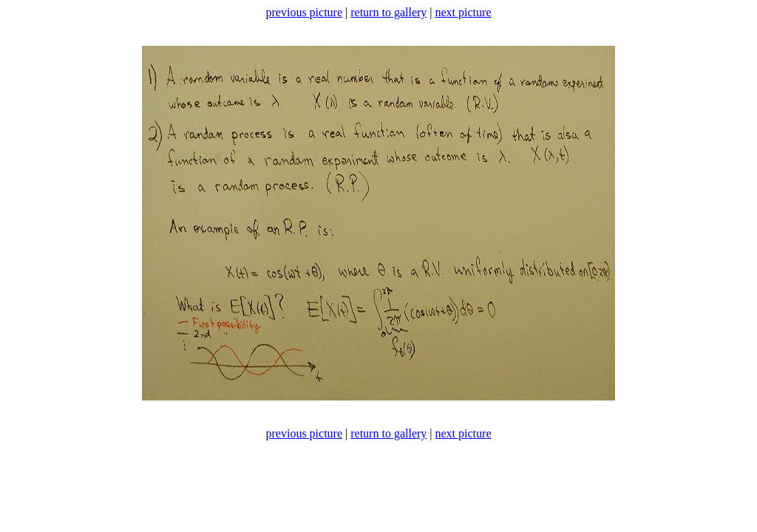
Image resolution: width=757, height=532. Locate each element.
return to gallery (388, 12)
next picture (464, 12)
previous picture (305, 12)
